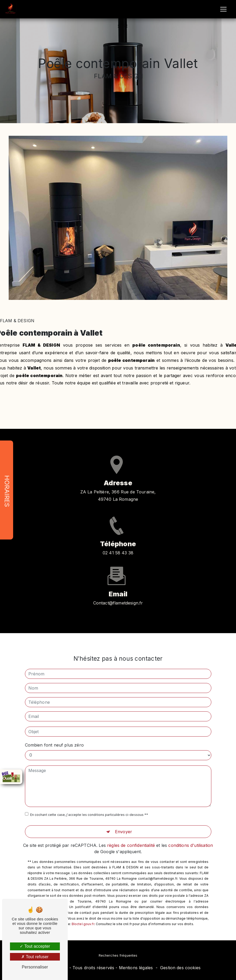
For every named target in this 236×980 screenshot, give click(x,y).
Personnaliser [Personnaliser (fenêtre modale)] (35, 967)
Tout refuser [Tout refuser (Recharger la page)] (35, 957)
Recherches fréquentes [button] (118, 955)
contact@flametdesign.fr (118, 597)
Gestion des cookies (180, 968)
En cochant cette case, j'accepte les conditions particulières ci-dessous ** (89, 809)
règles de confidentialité (131, 839)
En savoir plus (118, 406)
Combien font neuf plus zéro (54, 739)
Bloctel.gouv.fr (83, 918)
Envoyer (124, 826)
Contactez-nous (118, 419)
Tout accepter (35, 946)
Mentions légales (136, 968)
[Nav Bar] (223, 9)
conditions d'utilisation (191, 839)
